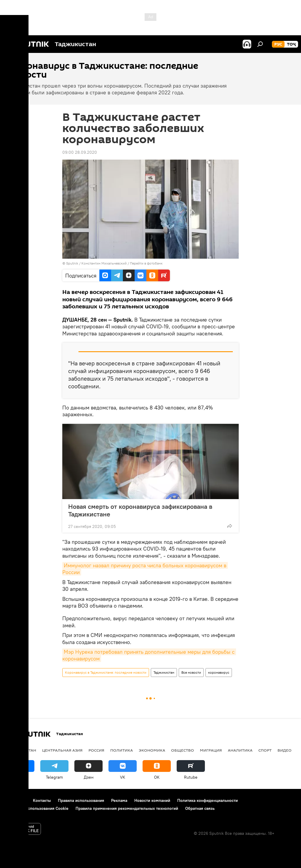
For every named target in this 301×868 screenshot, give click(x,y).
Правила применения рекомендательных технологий (127, 808)
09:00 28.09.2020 (80, 152)
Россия (96, 750)
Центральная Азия (62, 750)
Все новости (191, 672)
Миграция (211, 750)
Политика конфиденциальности (208, 800)
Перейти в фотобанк (146, 263)
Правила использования (81, 800)
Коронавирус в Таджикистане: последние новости (106, 672)
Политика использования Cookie (37, 808)
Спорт (265, 750)
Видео (285, 750)
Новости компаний (152, 800)
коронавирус (219, 672)
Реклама (119, 800)
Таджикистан (164, 672)
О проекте (16, 800)
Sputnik (73, 263)
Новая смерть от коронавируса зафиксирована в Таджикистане (140, 510)
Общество (183, 750)
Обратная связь (200, 808)
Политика (122, 750)
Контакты (42, 800)
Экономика (152, 750)
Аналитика (240, 750)
